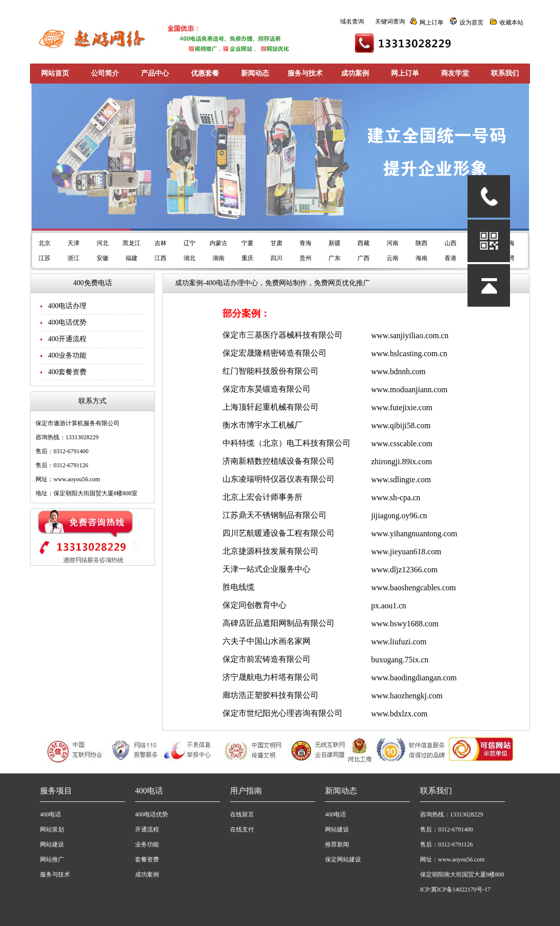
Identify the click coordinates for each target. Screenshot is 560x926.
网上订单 (431, 23)
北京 (44, 243)
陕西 (421, 243)
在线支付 (242, 829)
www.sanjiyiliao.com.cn (410, 335)
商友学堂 (455, 73)
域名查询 (352, 22)
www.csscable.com (401, 443)
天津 (73, 243)
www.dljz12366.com (404, 570)
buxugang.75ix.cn (400, 660)
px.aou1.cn (388, 606)
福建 (131, 258)
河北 (102, 243)
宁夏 (247, 243)
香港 (450, 258)
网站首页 (55, 73)
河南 (392, 243)
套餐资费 (147, 859)
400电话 (50, 814)
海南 (421, 258)
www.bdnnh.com (398, 371)
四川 (276, 258)
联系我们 (505, 73)
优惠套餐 (205, 73)
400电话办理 (67, 306)
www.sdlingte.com (401, 480)
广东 (334, 258)
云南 (392, 258)
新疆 (334, 243)
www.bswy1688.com (405, 624)
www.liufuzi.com (399, 642)
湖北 (189, 258)
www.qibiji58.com (401, 425)
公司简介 (105, 73)
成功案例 (355, 73)
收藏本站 (511, 23)
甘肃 (276, 243)
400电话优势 (67, 322)
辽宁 (189, 243)
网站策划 (52, 829)
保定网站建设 (343, 859)
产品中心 (155, 73)
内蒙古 (218, 243)
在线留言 (242, 814)
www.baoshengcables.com (413, 588)
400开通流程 (67, 339)
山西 (450, 243)
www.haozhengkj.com (407, 696)
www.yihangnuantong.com (414, 534)
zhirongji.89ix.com (401, 461)
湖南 (218, 258)
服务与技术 (305, 73)
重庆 (247, 258)
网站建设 (52, 844)
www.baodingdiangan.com (414, 678)
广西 (363, 258)
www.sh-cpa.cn (395, 498)
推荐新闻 (337, 844)
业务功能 (147, 844)
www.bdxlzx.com (399, 714)
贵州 (305, 258)
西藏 (363, 243)
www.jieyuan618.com (406, 552)
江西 (160, 258)
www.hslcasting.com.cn (409, 353)
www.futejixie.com (401, 407)
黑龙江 (131, 243)
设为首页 (471, 23)
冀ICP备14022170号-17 (461, 889)
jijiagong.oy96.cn (399, 516)
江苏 (44, 258)
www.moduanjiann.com (409, 389)
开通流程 (147, 829)
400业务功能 (67, 355)
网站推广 (52, 859)
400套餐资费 (67, 372)
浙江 (73, 258)
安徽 (102, 258)
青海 (305, 243)
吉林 (160, 243)
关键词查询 (390, 22)
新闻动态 (255, 73)
